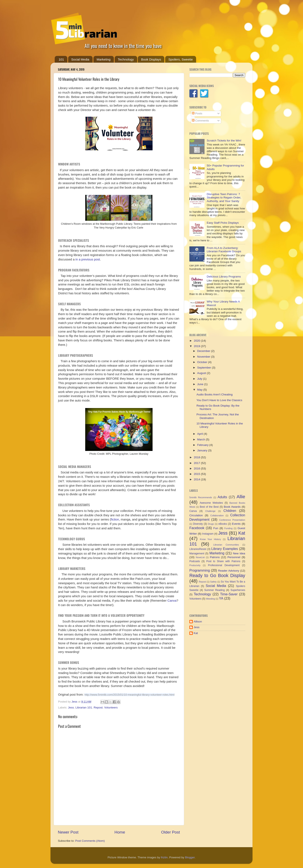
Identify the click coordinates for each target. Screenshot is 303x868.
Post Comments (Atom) (90, 841)
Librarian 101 (84, 707)
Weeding (210, 599)
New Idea (239, 553)
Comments (200, 121)
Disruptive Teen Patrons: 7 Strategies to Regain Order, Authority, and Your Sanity (224, 198)
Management (197, 554)
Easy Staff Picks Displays (223, 223)
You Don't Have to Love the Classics (219, 400)
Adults (222, 497)
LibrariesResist (198, 549)
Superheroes (238, 590)
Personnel (234, 557)
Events (236, 524)
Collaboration (217, 515)
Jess (71, 707)
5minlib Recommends (201, 497)
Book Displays (151, 59)
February (203, 445)
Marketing (104, 59)
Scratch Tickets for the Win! (224, 141)
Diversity (198, 524)
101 (61, 59)
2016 (197, 468)
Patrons (215, 557)
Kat (242, 533)
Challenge (210, 511)
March (201, 439)
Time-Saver (229, 594)
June (201, 384)
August (202, 373)
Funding (228, 528)
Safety (213, 582)
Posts (197, 113)
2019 (197, 346)
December (204, 351)
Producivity (195, 565)
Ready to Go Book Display (217, 575)
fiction (115, 519)
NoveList (200, 557)
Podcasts (195, 561)
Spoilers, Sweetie (181, 59)
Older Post (171, 832)
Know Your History (210, 539)
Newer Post (68, 832)
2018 (197, 457)
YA (221, 598)
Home (120, 832)
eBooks (223, 524)
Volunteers (111, 707)
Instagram (208, 534)
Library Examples (225, 549)
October (203, 362)
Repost (98, 707)
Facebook (197, 528)
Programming (200, 570)
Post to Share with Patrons (223, 561)
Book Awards (232, 507)
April (200, 434)
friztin (164, 857)
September (205, 368)
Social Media (80, 59)
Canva (172, 601)
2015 (197, 474)
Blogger (190, 857)
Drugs (211, 524)
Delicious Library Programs (224, 277)
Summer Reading (215, 590)
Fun (216, 528)
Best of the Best (209, 507)
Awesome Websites (211, 503)
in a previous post (88, 259)
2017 (197, 463)
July (200, 379)
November (204, 357)
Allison (198, 622)
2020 (197, 341)
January (203, 450)
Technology (126, 59)
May (200, 390)
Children (230, 511)
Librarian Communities (226, 545)
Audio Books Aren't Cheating (215, 394)
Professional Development (224, 565)
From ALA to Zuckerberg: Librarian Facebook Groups (224, 250)
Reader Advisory (229, 571)
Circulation (196, 515)
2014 (197, 479)
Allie (241, 497)
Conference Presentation (232, 520)
